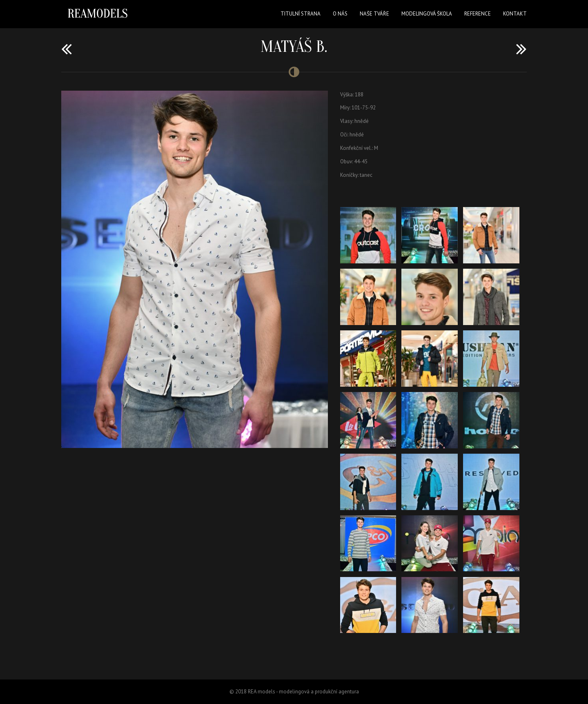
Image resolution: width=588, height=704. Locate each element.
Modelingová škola (427, 14)
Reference (478, 14)
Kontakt (515, 14)
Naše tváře (374, 14)
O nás (340, 14)
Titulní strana (301, 14)
